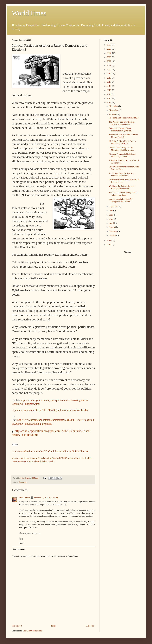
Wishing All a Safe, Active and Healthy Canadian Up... (122, 187)
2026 (109, 45)
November (114, 110)
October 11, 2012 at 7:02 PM (46, 498)
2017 (109, 82)
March (112, 227)
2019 (109, 74)
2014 (109, 94)
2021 (109, 66)
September (114, 207)
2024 (109, 53)
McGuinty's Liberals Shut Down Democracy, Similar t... (122, 155)
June (111, 215)
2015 (109, 90)
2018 (109, 78)
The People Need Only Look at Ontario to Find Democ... (122, 123)
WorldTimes (29, 13)
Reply (21, 543)
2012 (109, 103)
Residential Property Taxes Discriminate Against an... (121, 130)
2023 (109, 57)
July (111, 211)
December (114, 106)
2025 (109, 49)
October (113, 114)
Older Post (90, 626)
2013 (109, 98)
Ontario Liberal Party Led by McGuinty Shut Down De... (121, 149)
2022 (109, 61)
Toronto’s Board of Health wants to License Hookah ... (123, 136)
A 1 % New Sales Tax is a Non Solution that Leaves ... (121, 175)
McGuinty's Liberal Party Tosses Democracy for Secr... (122, 142)
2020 (109, 70)
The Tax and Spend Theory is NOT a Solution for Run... (124, 194)
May (111, 219)
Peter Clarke (24, 498)
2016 (109, 86)
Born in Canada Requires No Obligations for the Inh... (121, 200)
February (113, 231)
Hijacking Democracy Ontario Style (124, 118)
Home (54, 626)
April (112, 223)
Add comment (19, 549)
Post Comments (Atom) (33, 631)
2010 (109, 245)
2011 (109, 241)
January (113, 235)
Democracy (23, 482)
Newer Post (17, 626)
